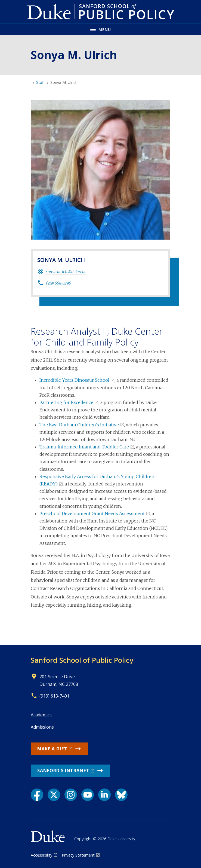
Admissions (42, 727)
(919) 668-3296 (58, 283)
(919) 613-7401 (54, 696)
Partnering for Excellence (66, 402)
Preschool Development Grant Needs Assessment (92, 514)
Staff (41, 82)
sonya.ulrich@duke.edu (66, 272)
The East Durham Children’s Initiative (79, 425)
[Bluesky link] (121, 795)
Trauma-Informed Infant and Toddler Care (84, 447)
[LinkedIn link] (104, 795)
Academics (41, 715)
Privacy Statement (78, 855)
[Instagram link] (71, 795)
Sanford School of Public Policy (82, 660)
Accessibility (41, 855)
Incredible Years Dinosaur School (74, 380)
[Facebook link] (37, 795)
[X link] (54, 795)
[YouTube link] (88, 795)
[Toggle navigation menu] (100, 29)
